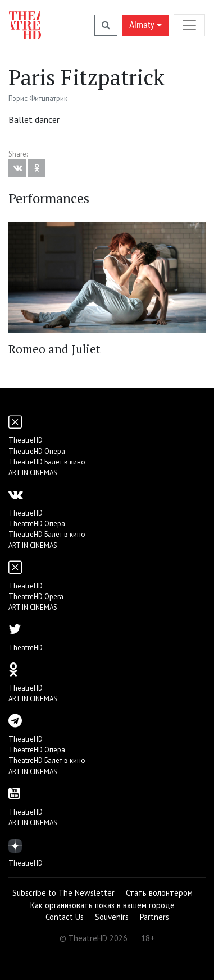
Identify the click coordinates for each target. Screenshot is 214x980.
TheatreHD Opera (36, 597)
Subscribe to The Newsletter (63, 893)
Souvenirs (112, 917)
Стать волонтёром (159, 893)
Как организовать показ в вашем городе (103, 905)
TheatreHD (26, 440)
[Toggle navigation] (189, 25)
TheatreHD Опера (37, 451)
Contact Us (65, 917)
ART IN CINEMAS (33, 473)
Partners (154, 917)
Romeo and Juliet (54, 349)
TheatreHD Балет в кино (47, 462)
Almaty (145, 25)
